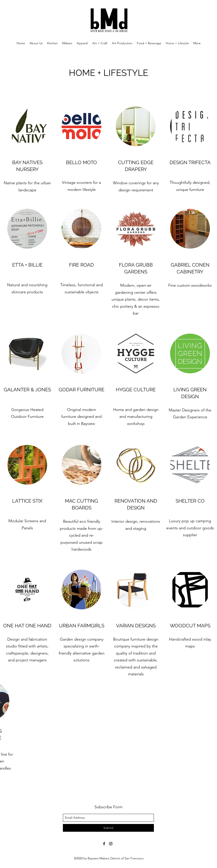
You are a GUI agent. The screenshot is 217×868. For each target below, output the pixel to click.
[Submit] (108, 828)
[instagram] (111, 844)
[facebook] (104, 844)
